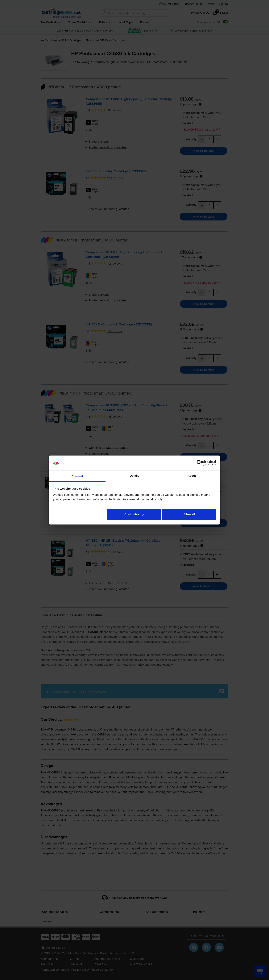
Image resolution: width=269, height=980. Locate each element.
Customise (134, 514)
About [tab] (192, 475)
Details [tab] (134, 475)
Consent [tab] (77, 476)
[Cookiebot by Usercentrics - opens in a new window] (199, 463)
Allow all (189, 514)
